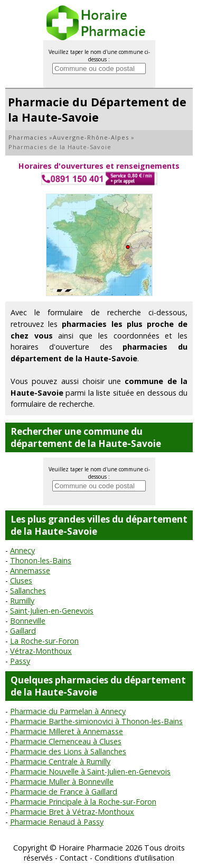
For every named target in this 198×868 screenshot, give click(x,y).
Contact (74, 858)
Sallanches (28, 591)
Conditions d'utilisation (134, 858)
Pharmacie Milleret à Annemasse (67, 731)
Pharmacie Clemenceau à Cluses (66, 741)
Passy (20, 661)
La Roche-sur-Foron (44, 641)
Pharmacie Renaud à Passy (57, 822)
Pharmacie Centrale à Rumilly (60, 761)
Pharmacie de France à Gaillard (64, 792)
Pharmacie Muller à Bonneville (62, 782)
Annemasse (30, 570)
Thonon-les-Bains (41, 560)
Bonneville (28, 621)
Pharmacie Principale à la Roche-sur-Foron (83, 802)
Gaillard (23, 631)
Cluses (21, 581)
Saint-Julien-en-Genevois (52, 611)
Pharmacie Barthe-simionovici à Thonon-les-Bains (96, 721)
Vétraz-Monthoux (41, 651)
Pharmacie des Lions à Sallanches (68, 751)
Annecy (22, 550)
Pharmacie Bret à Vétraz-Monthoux (72, 812)
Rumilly (22, 601)
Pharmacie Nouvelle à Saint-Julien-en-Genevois (90, 771)
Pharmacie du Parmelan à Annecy (68, 711)
